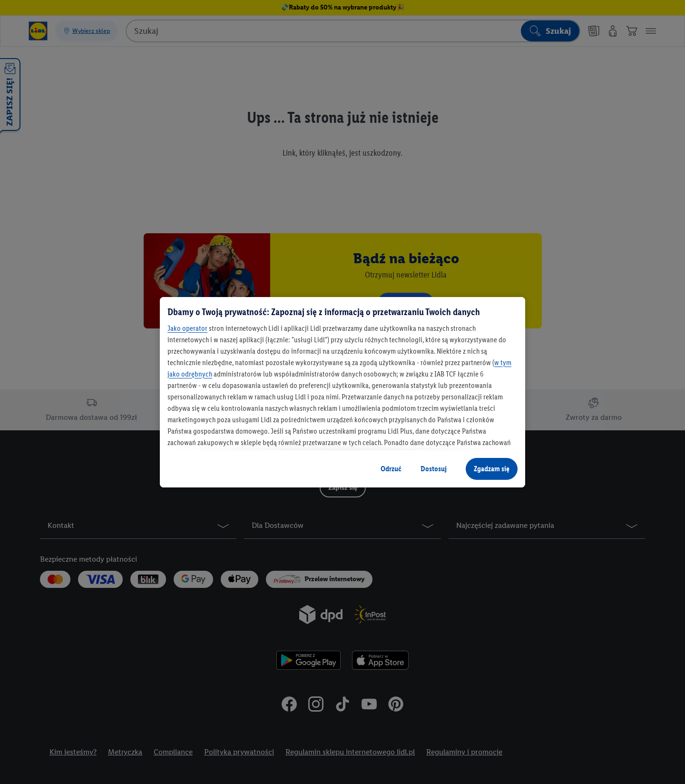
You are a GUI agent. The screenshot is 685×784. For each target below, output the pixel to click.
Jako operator (187, 328)
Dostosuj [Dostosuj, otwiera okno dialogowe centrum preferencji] (434, 469)
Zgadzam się (492, 469)
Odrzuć (391, 469)
